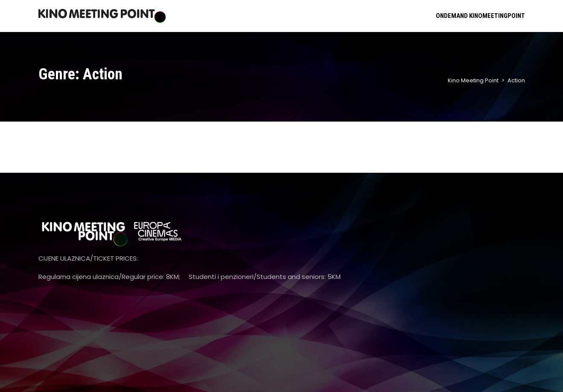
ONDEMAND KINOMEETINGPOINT (480, 16)
